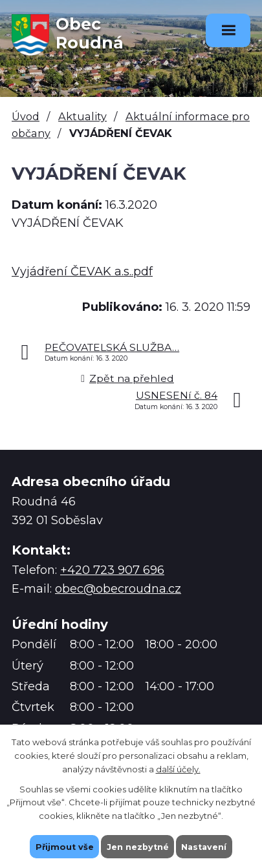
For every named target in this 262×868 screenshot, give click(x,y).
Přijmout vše (63, 846)
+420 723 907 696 (112, 570)
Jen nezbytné (137, 846)
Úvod (26, 116)
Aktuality (82, 116)
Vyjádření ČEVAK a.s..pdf (82, 271)
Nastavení (205, 846)
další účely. (178, 768)
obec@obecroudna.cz (118, 589)
